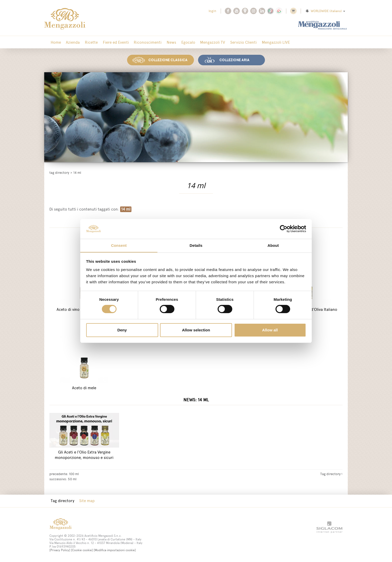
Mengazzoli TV (206, 42)
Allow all (270, 330)
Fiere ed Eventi (113, 42)
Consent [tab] (119, 245)
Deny (122, 330)
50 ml (72, 478)
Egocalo (182, 42)
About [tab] (273, 245)
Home (55, 42)
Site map (86, 500)
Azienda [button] (72, 42)
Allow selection (196, 330)
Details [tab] (196, 245)
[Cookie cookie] (82, 550)
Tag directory (59, 172)
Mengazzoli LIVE (267, 42)
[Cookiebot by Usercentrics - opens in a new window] (284, 229)
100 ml (74, 473)
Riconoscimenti (144, 42)
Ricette (89, 42)
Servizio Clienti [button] (235, 42)
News (166, 42)
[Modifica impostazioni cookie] (115, 550)
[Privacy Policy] (60, 550)
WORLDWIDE (325, 11)
